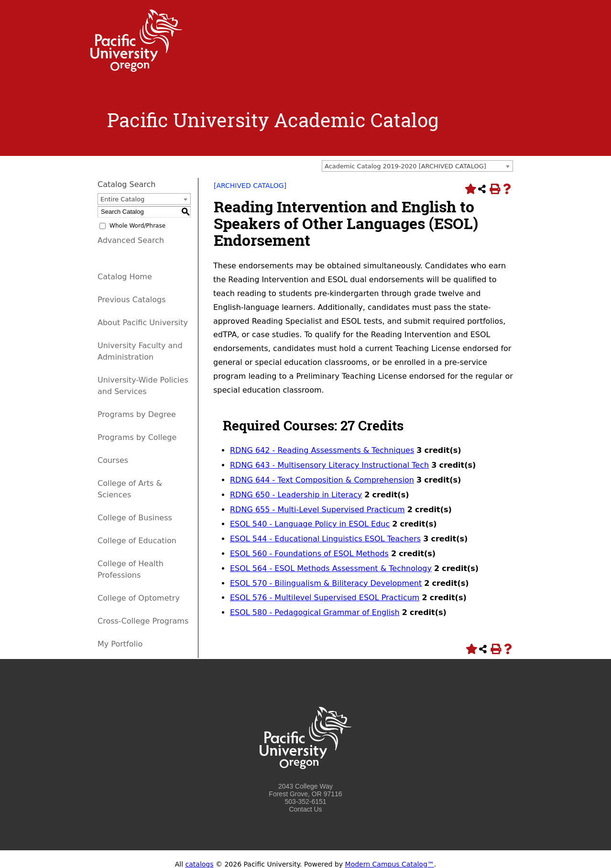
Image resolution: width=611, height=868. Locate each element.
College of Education (137, 541)
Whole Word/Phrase (137, 226)
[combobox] (417, 166)
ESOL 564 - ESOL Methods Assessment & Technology (331, 568)
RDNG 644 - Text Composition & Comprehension (322, 480)
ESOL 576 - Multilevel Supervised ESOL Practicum (325, 598)
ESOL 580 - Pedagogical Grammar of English (315, 612)
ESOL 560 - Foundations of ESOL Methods (309, 554)
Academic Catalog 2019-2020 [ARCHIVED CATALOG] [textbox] (405, 166)
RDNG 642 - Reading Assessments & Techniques (322, 450)
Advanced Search (131, 240)
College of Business (135, 518)
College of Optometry (139, 598)
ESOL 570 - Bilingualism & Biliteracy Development (326, 583)
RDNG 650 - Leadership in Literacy (296, 495)
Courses (113, 460)
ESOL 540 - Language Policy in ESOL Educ (310, 524)
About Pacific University (143, 323)
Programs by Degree (137, 414)
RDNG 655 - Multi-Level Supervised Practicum (317, 510)
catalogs (200, 864)
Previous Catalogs (131, 300)
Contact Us (305, 809)
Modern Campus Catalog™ (390, 864)
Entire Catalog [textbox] (122, 199)
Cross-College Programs (143, 621)
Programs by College (137, 437)
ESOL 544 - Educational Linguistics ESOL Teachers (325, 539)
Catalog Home (125, 277)
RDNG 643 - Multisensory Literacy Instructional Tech (329, 465)
